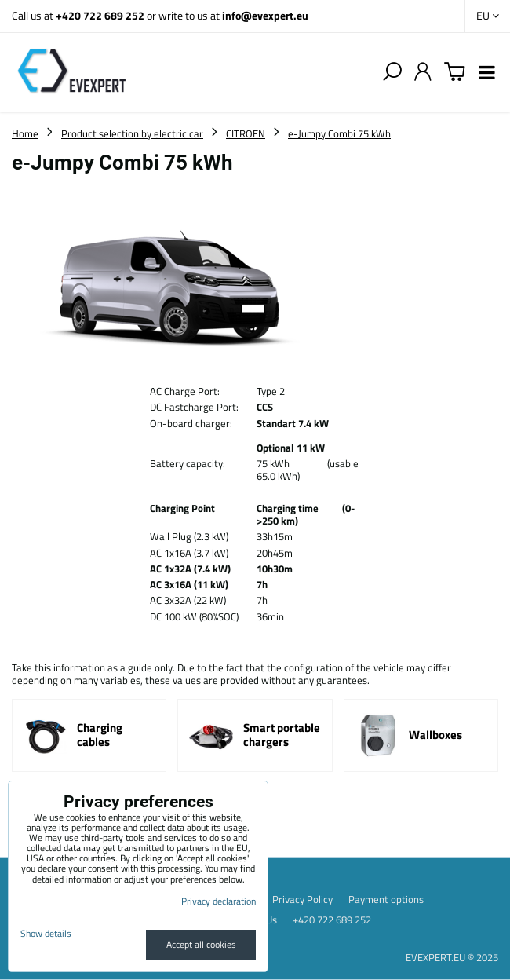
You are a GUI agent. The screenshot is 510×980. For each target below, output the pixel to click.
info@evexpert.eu (265, 15)
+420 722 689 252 (100, 15)
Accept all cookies (201, 944)
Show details (46, 933)
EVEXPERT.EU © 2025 (452, 957)
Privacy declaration (219, 901)
